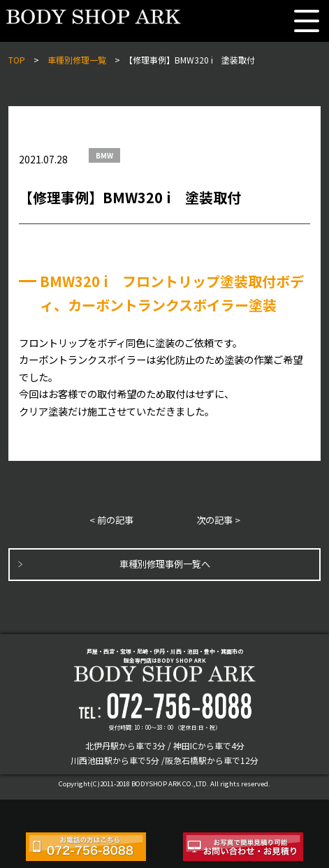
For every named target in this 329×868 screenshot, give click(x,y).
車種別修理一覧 (77, 60)
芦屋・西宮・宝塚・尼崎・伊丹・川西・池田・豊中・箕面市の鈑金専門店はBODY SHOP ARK (165, 664)
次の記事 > (218, 520)
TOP (17, 60)
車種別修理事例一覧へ (165, 564)
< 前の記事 (111, 520)
